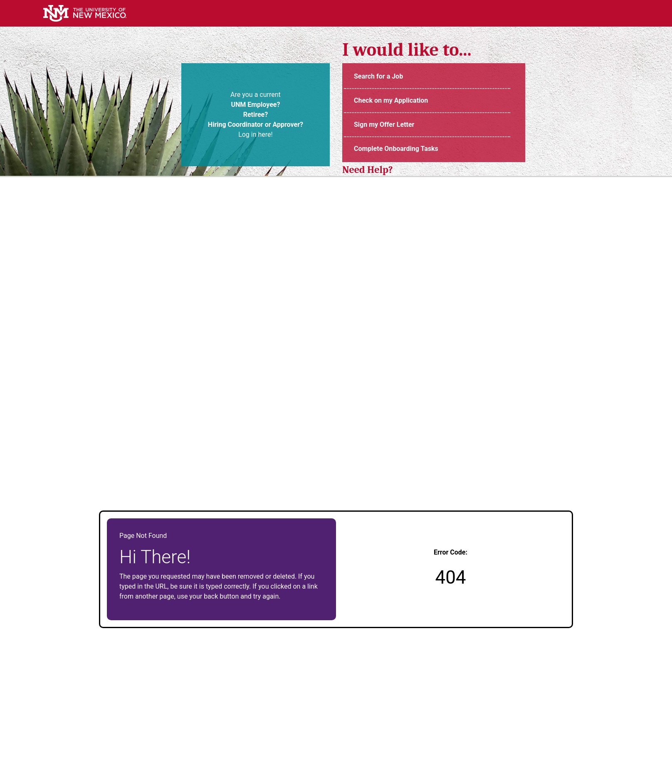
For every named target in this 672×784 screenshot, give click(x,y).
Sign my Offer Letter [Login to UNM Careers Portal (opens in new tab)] (384, 125)
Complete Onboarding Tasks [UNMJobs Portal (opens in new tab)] (396, 149)
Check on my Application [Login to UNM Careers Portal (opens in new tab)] (391, 100)
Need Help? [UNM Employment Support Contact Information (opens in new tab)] (368, 170)
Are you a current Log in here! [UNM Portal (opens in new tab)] (256, 115)
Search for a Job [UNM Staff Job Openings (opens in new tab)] (378, 76)
